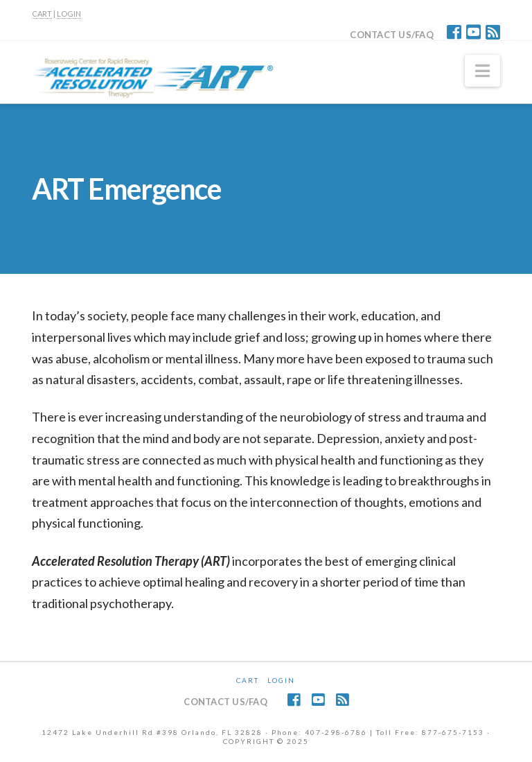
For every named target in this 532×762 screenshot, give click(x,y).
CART (42, 14)
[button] (482, 71)
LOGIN (69, 14)
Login (281, 680)
